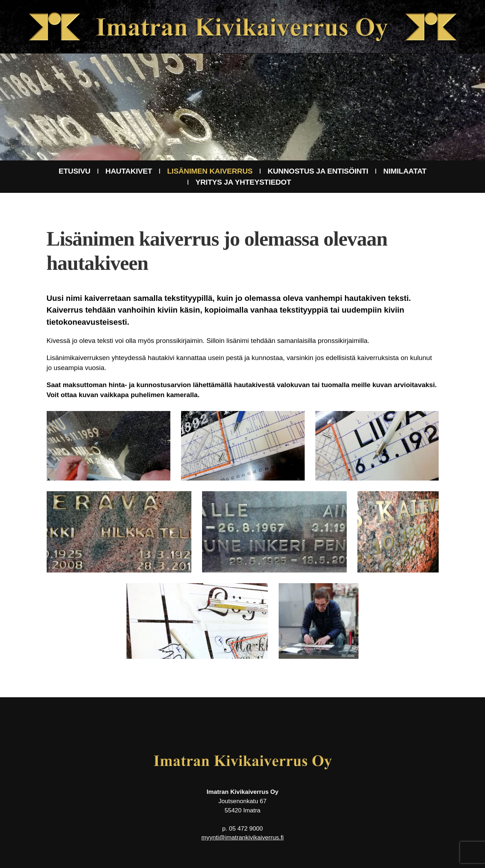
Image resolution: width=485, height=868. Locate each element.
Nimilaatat (405, 171)
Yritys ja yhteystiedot (243, 182)
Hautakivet (129, 171)
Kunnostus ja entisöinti (318, 171)
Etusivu (74, 171)
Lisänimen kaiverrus (210, 171)
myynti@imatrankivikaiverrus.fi (242, 838)
